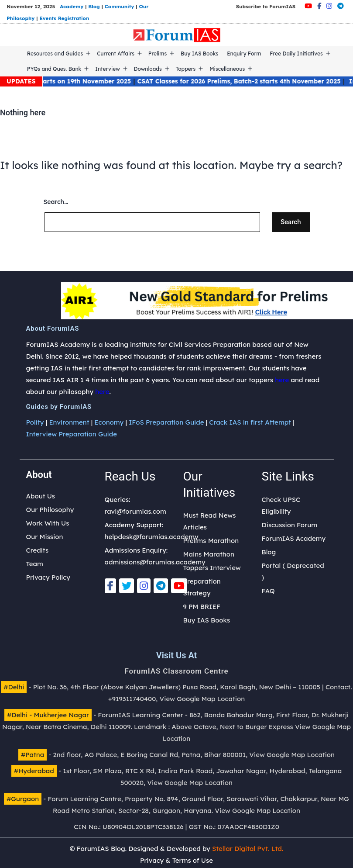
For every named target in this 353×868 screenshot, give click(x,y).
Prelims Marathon (211, 541)
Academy (72, 6)
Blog (94, 6)
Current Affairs (116, 54)
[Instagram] (329, 6)
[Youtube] (308, 6)
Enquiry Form (244, 54)
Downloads (148, 69)
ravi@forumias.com (135, 511)
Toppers (186, 69)
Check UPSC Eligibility (281, 505)
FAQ (268, 591)
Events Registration (64, 18)
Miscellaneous (227, 69)
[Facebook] (319, 6)
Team (35, 564)
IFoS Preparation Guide (166, 422)
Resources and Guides (55, 54)
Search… (56, 202)
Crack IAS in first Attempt (250, 422)
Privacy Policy (48, 577)
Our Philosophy (50, 510)
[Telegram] (341, 6)
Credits (38, 550)
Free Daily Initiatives (296, 54)
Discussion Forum (290, 525)
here (282, 380)
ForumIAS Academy (294, 538)
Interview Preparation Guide (72, 434)
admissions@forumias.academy (155, 562)
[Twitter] (127, 586)
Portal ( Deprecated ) (293, 571)
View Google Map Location (202, 699)
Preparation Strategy (202, 587)
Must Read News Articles (210, 521)
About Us (41, 496)
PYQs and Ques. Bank (54, 69)
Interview (108, 69)
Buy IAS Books (199, 54)
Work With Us (48, 523)
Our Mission (45, 537)
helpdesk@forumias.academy (152, 537)
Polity (35, 422)
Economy (109, 422)
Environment (69, 422)
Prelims (158, 54)
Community (120, 6)
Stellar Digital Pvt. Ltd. (248, 849)
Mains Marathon (209, 554)
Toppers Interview (212, 568)
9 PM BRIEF (202, 607)
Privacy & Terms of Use (176, 860)
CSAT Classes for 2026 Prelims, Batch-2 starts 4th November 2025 (246, 81)
